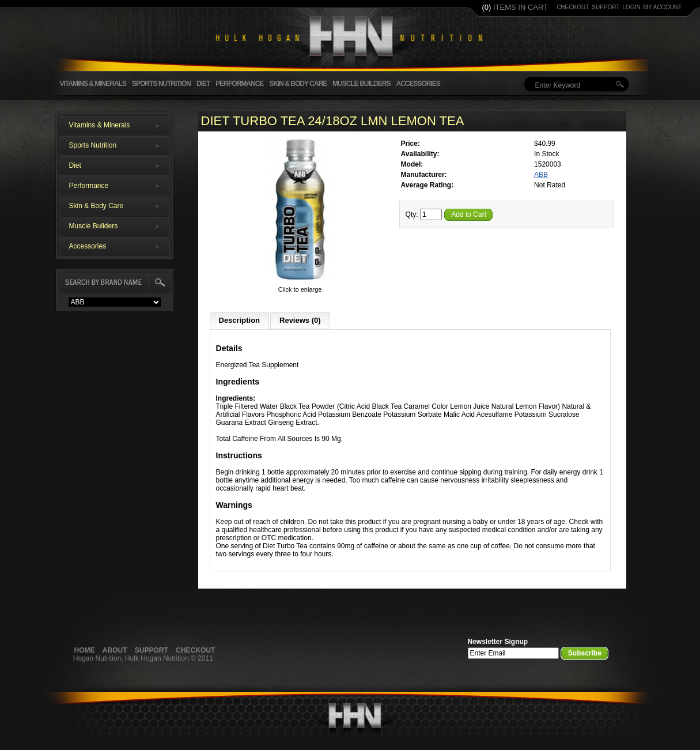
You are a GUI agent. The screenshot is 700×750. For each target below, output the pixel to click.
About (115, 650)
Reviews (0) (300, 320)
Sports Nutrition (161, 84)
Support (152, 650)
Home (85, 650)
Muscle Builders (361, 84)
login (631, 7)
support (606, 7)
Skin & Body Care (298, 84)
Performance (239, 84)
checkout (573, 7)
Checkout (195, 650)
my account (663, 7)
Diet (203, 84)
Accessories (418, 84)
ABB (541, 175)
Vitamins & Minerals (93, 84)
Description (240, 320)
